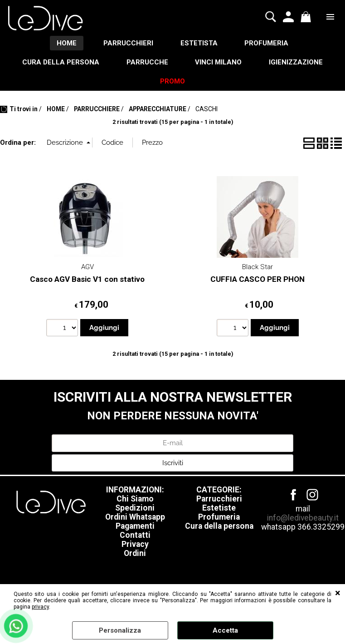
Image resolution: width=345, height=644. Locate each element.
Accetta (225, 630)
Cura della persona (219, 527)
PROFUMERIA (267, 43)
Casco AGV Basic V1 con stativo (87, 280)
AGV (87, 268)
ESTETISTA (199, 43)
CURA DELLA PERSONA (61, 62)
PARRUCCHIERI (128, 43)
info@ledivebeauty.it (303, 519)
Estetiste (219, 509)
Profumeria (219, 518)
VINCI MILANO (219, 62)
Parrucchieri (219, 500)
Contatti (135, 536)
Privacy (135, 545)
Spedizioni (135, 509)
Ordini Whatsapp (135, 518)
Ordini (135, 554)
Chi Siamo (135, 500)
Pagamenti (135, 527)
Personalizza (120, 630)
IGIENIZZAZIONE (296, 62)
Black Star (258, 268)
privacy (40, 607)
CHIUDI (338, 593)
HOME (66, 43)
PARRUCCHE (147, 62)
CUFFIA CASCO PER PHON (258, 280)
